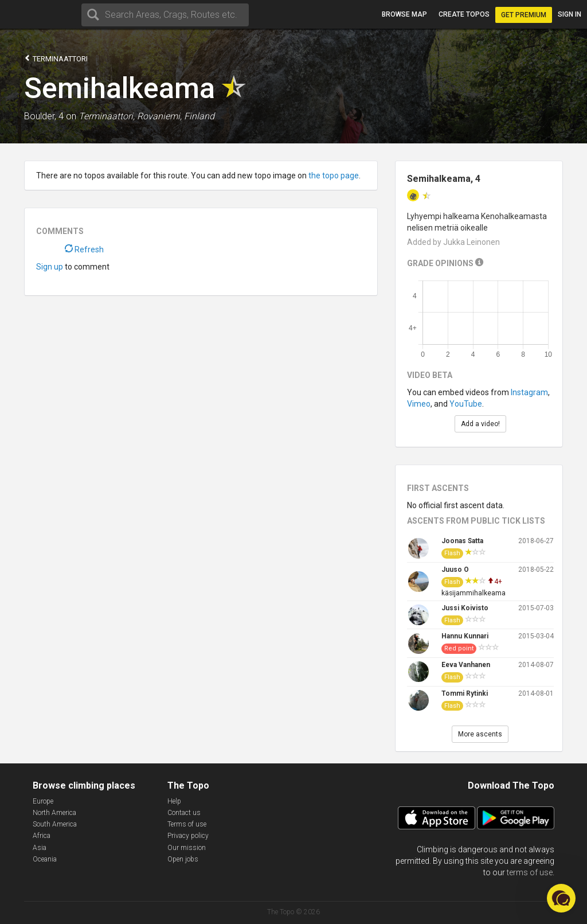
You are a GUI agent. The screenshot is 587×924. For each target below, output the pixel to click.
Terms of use (187, 824)
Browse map (404, 14)
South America (55, 824)
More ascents (480, 734)
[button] (561, 898)
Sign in (570, 14)
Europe (43, 801)
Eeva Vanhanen (466, 665)
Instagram (529, 392)
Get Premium (524, 15)
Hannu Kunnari (465, 636)
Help (174, 801)
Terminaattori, (107, 116)
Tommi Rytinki (465, 693)
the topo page (334, 176)
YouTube (466, 404)
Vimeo (419, 404)
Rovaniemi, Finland (176, 116)
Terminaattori (56, 58)
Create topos (464, 14)
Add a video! (480, 424)
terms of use (530, 872)
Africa (42, 836)
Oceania (45, 859)
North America (54, 813)
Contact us (184, 813)
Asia (40, 848)
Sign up (50, 267)
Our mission (187, 848)
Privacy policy (188, 836)
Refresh (84, 249)
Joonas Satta (462, 541)
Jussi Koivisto (465, 608)
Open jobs (183, 859)
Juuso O (455, 570)
